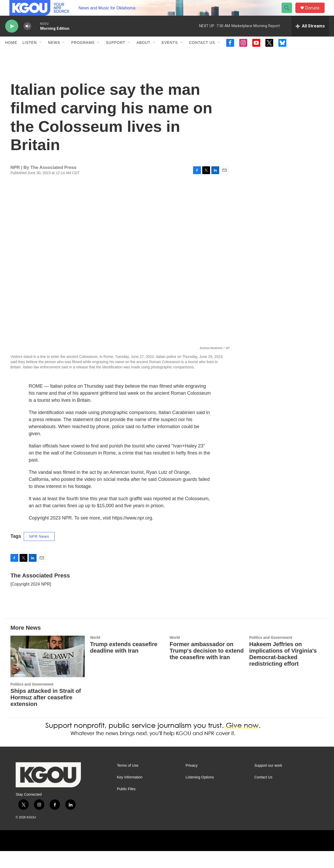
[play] (12, 38)
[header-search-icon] (289, 14)
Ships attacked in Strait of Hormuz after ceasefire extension (46, 714)
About (143, 54)
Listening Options (200, 794)
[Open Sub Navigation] (41, 54)
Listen (30, 54)
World (95, 654)
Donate (315, 14)
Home (11, 54)
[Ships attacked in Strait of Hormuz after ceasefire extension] (48, 673)
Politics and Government (32, 701)
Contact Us (202, 54)
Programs (83, 54)
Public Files (126, 806)
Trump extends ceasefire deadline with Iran (124, 664)
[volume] (27, 38)
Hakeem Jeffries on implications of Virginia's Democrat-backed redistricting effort (283, 671)
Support (116, 54)
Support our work (268, 783)
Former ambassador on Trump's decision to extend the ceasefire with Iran (207, 668)
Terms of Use (128, 783)
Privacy (192, 783)
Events (170, 54)
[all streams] (310, 38)
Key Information (130, 794)
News (54, 54)
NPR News (39, 553)
